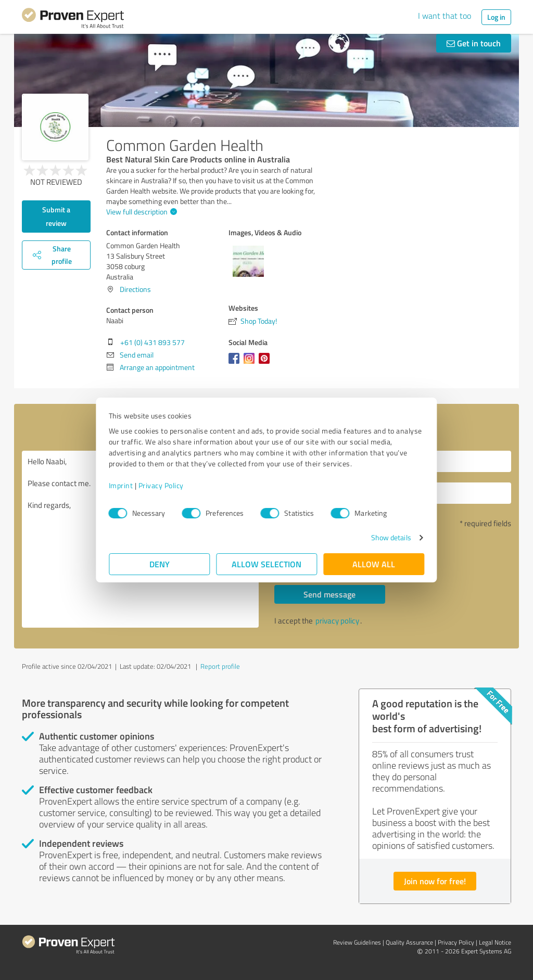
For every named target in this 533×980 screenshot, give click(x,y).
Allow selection (266, 564)
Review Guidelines (357, 942)
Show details (391, 537)
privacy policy (337, 621)
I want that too (445, 16)
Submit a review (56, 216)
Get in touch (474, 43)
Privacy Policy (161, 485)
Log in (496, 17)
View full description (140, 212)
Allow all (374, 564)
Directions (135, 289)
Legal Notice (495, 942)
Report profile (220, 666)
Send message (329, 594)
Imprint (121, 485)
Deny (160, 564)
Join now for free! (435, 881)
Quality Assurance (409, 942)
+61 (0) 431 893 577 (153, 342)
